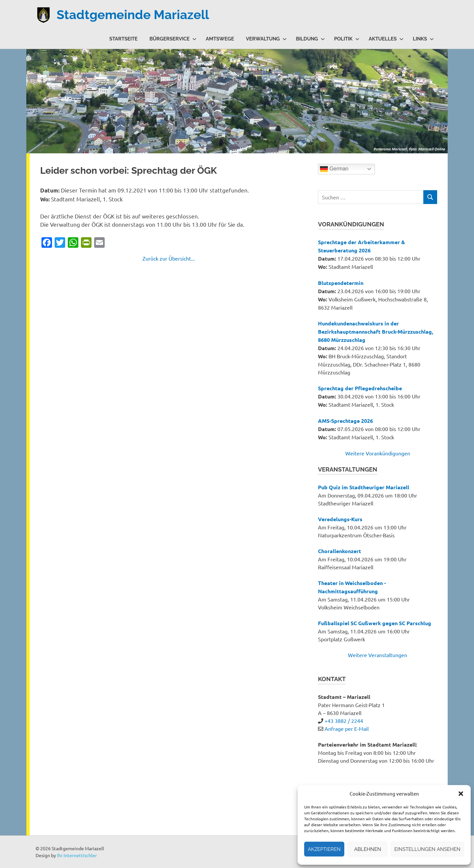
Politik (347, 39)
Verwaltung (266, 39)
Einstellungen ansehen (427, 849)
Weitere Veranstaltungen (378, 655)
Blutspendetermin (341, 283)
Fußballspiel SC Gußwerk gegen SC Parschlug (375, 623)
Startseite (123, 39)
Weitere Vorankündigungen (378, 453)
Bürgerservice (173, 39)
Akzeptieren (324, 849)
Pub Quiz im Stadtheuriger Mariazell (364, 487)
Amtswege (220, 39)
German (334, 169)
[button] (461, 794)
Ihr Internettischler (77, 855)
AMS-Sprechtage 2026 (345, 421)
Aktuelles (386, 39)
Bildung (310, 39)
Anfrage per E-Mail (347, 728)
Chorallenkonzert (340, 551)
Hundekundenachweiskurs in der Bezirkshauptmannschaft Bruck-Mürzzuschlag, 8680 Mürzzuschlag (376, 332)
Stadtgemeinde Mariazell (133, 15)
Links (423, 39)
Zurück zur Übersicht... (169, 258)
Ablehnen (368, 849)
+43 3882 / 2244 (344, 721)
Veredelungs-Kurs (340, 519)
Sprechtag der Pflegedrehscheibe (360, 388)
